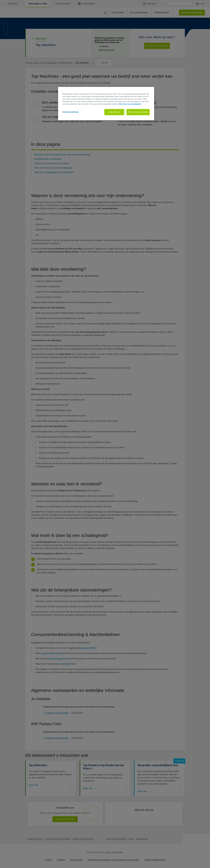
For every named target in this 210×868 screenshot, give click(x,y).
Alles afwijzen (114, 112)
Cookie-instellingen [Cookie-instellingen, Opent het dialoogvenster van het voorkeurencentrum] (71, 112)
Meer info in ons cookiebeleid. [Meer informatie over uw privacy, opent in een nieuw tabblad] (130, 104)
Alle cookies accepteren (138, 112)
